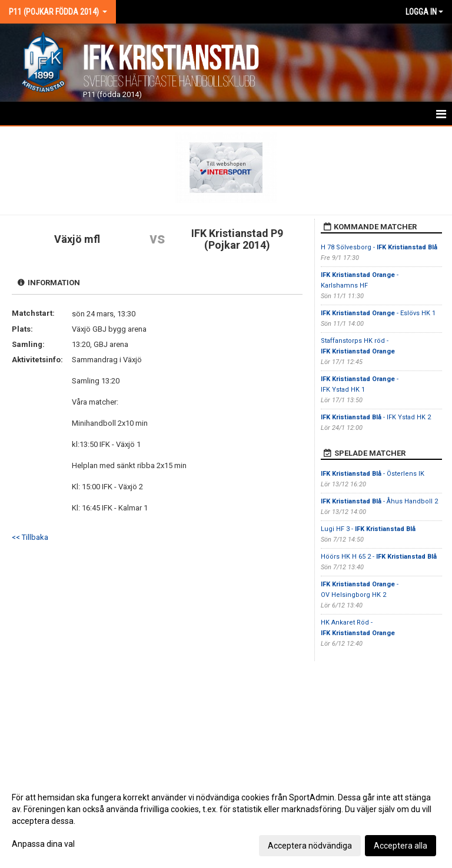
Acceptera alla (401, 846)
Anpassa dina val (43, 844)
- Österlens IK (373, 474)
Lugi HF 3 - (368, 529)
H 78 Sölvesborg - (379, 247)
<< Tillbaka (30, 537)
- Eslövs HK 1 (378, 313)
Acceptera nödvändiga (310, 846)
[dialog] (226, 821)
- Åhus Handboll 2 (379, 501)
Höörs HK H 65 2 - (379, 557)
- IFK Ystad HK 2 (376, 417)
